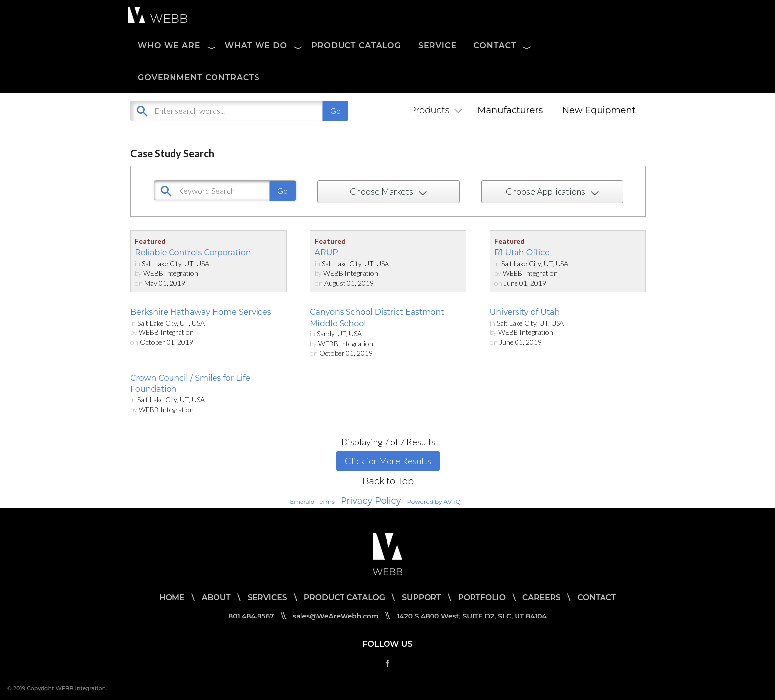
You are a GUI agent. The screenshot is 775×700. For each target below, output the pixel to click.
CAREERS (543, 597)
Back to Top (388, 481)
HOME (169, 597)
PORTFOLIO (483, 597)
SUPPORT (422, 597)
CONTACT (495, 46)
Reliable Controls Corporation (193, 253)
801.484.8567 (249, 616)
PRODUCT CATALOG (356, 46)
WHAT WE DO (256, 46)
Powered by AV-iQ (433, 502)
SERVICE (437, 46)
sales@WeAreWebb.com (335, 616)
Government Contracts (199, 77)
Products (434, 110)
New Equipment (599, 110)
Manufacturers (510, 110)
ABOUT (214, 597)
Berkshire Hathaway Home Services (201, 312)
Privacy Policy (371, 501)
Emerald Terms (312, 502)
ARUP (326, 253)
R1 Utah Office (522, 253)
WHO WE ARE (169, 46)
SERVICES (266, 597)
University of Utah (525, 312)
